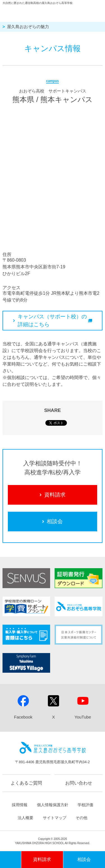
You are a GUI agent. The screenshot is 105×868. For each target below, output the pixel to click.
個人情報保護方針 (53, 805)
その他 (81, 818)
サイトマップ (55, 818)
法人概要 (25, 818)
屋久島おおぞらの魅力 (28, 27)
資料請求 (53, 495)
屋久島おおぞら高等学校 (46, 13)
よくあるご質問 (26, 783)
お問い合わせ (79, 783)
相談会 (53, 521)
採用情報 (20, 805)
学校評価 (85, 805)
